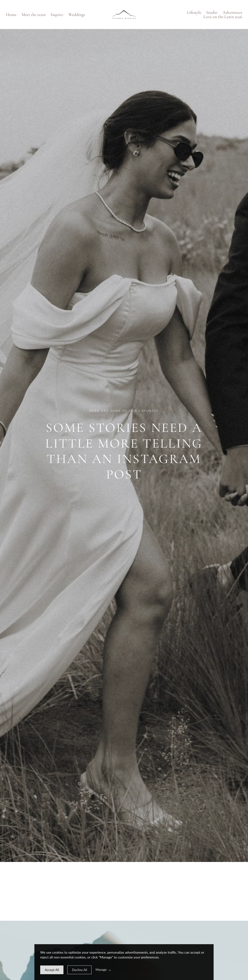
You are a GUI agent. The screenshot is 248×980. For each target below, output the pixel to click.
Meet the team (34, 15)
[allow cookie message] (52, 970)
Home (11, 15)
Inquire (57, 15)
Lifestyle (194, 12)
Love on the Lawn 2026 (223, 17)
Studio (212, 12)
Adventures (232, 12)
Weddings (77, 15)
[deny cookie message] (79, 970)
